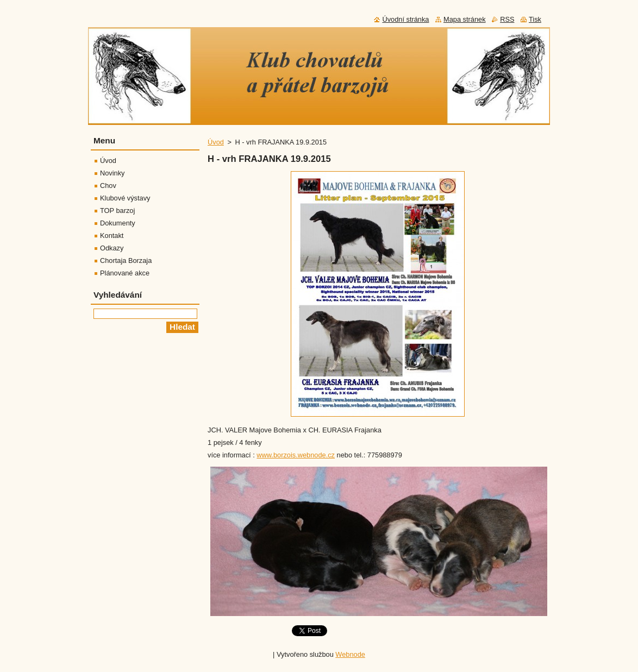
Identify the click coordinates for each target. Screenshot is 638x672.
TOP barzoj (117, 211)
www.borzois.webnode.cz (296, 455)
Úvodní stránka (405, 19)
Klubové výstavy (125, 198)
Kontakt (112, 235)
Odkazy (112, 248)
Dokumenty (118, 223)
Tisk (535, 19)
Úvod (216, 142)
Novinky (112, 173)
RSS (507, 19)
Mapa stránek (465, 19)
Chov (108, 186)
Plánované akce (125, 273)
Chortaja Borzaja (126, 260)
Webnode (350, 654)
